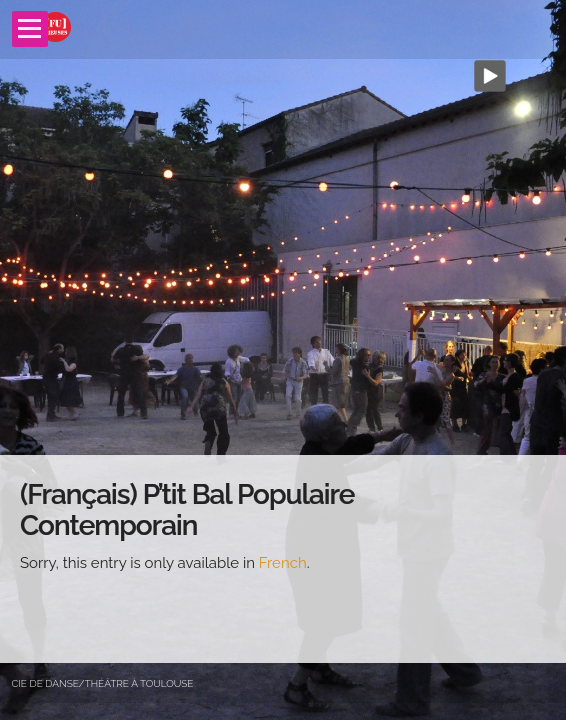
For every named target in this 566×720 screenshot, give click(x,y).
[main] (283, 559)
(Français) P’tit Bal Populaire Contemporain (187, 510)
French (283, 563)
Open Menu (30, 29)
